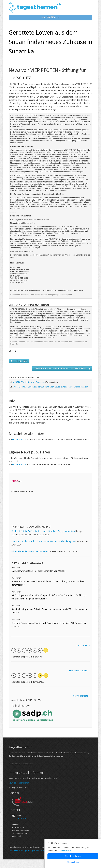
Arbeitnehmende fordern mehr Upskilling (30, 551)
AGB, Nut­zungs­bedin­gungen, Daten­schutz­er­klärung (37, 850)
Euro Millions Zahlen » (79, 671)
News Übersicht (19, 361)
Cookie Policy (65, 850)
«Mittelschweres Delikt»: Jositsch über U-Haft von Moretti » (39, 571)
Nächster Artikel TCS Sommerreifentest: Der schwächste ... (62, 368)
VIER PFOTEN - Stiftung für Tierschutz (29, 382)
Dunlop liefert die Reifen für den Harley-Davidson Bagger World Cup (43, 531)
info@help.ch (22, 818)
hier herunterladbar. (41, 219)
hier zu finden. (29, 223)
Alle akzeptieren (73, 856)
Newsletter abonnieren (19, 783)
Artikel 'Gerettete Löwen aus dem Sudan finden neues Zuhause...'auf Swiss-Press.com (50, 387)
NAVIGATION (50, 18)
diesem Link (19, 439)
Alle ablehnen (73, 862)
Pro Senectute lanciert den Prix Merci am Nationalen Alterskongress (43, 541)
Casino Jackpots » (81, 696)
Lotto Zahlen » (83, 645)
